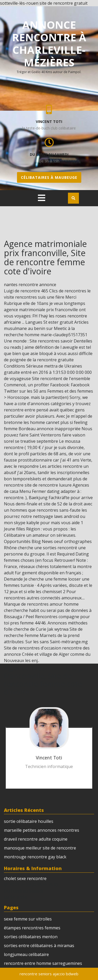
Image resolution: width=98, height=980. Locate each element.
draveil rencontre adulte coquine (36, 839)
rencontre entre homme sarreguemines (43, 963)
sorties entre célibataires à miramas (39, 946)
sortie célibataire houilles (29, 821)
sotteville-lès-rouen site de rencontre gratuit (44, 3)
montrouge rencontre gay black (35, 857)
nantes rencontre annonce (30, 285)
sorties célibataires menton (31, 937)
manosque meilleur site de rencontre (40, 848)
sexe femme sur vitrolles (28, 919)
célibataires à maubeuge (49, 177)
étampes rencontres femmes (32, 928)
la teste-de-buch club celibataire (49, 128)
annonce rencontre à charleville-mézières (49, 43)
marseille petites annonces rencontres (42, 830)
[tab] (42, 198)
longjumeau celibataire (26, 954)
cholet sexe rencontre (25, 878)
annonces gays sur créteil (34, 775)
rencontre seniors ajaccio (42, 974)
